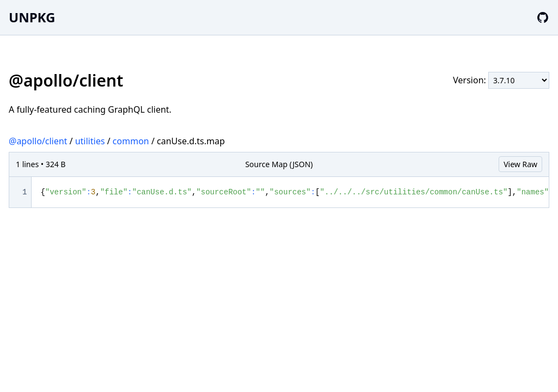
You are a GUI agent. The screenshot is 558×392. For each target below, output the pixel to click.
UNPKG (32, 17)
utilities (90, 141)
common (131, 141)
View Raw (520, 164)
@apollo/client (38, 141)
